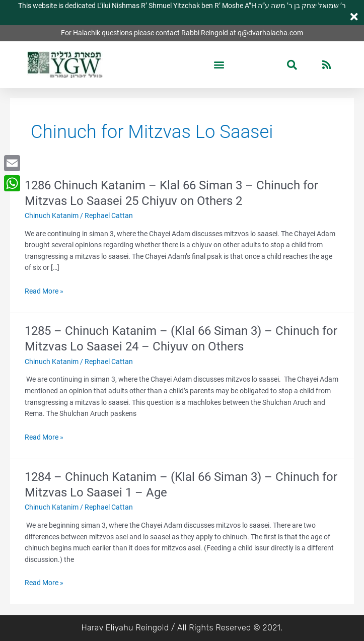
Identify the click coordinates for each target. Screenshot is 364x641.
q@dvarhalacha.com (270, 33)
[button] (219, 65)
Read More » (44, 291)
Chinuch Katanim (52, 216)
